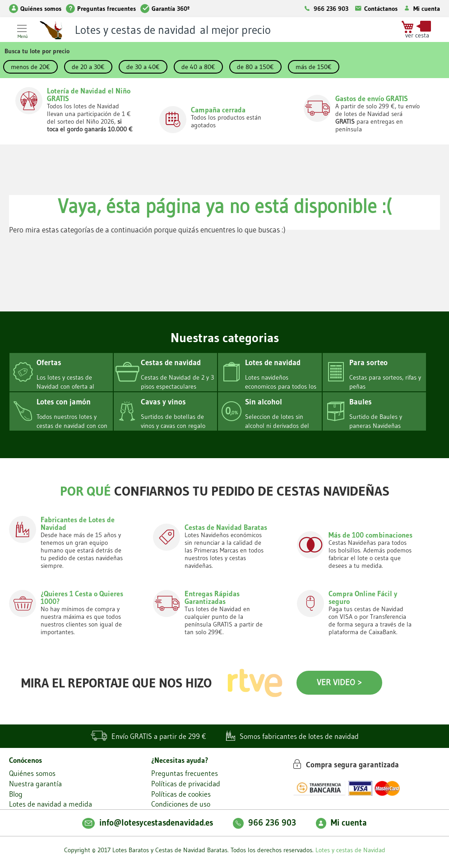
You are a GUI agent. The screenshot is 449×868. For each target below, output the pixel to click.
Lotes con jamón (64, 402)
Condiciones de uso (181, 804)
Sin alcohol (264, 402)
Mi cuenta (421, 9)
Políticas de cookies (181, 794)
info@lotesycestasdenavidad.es (148, 823)
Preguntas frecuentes (101, 9)
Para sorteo (368, 362)
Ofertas (49, 362)
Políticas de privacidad (186, 784)
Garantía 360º (165, 9)
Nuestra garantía (35, 784)
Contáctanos (375, 9)
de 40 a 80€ (198, 67)
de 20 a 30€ (88, 67)
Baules (361, 402)
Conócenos (25, 760)
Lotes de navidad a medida (51, 804)
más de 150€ (314, 67)
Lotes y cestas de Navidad (350, 850)
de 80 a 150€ (255, 67)
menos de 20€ (30, 67)
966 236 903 (331, 9)
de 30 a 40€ (143, 67)
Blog (16, 794)
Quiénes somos (35, 9)
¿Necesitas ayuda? (180, 760)
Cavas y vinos (163, 402)
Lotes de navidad (273, 362)
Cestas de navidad (171, 362)
